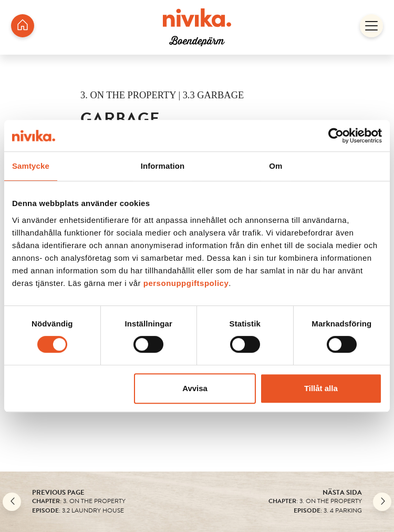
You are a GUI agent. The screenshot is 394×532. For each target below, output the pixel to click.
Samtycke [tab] (31, 166)
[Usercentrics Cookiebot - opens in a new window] (336, 136)
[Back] (12, 502)
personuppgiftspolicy (186, 283)
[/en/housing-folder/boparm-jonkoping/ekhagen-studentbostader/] (23, 27)
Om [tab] (276, 166)
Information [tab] (163, 166)
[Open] (371, 27)
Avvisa (195, 388)
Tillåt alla (321, 388)
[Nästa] (382, 502)
